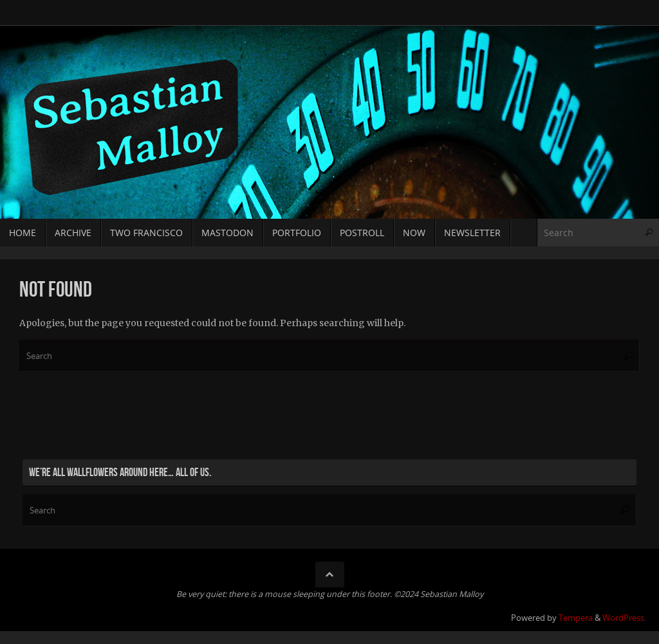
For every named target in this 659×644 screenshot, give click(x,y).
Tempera (576, 618)
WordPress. (624, 618)
